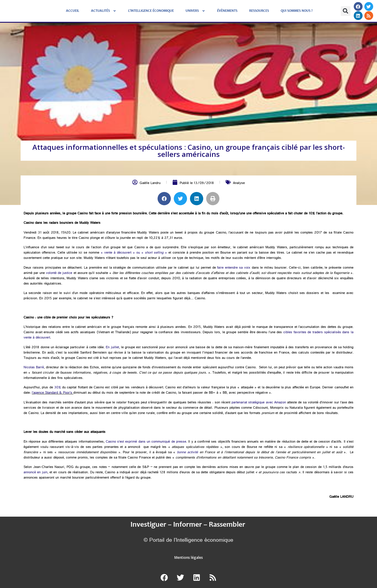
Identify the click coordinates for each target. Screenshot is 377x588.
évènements (227, 11)
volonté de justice (59, 273)
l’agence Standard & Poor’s (52, 393)
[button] (346, 11)
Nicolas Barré (34, 368)
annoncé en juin (35, 473)
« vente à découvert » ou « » (134, 253)
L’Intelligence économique (151, 11)
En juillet (112, 348)
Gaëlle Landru (150, 183)
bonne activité (187, 453)
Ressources (259, 11)
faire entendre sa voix (234, 268)
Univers (195, 11)
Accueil (73, 11)
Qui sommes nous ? (297, 11)
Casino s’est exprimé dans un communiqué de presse (146, 442)
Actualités (104, 11)
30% (58, 388)
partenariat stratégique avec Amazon (259, 403)
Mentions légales (189, 557)
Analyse (239, 183)
